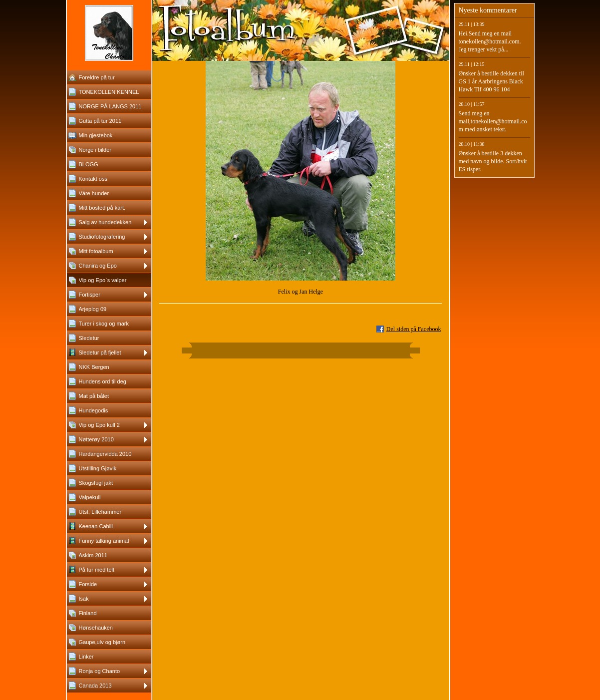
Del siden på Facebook (414, 329)
